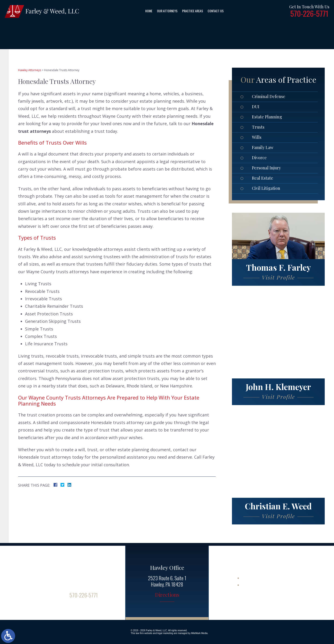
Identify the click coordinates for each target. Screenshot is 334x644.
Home (149, 11)
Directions (167, 595)
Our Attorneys (167, 11)
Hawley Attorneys (30, 70)
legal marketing (165, 633)
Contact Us (216, 11)
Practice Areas (193, 11)
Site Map (250, 578)
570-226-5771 (309, 13)
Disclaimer (252, 585)
